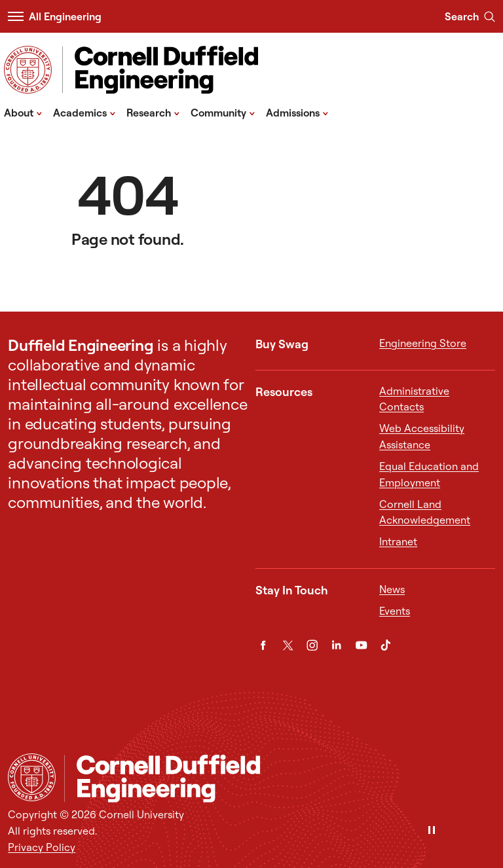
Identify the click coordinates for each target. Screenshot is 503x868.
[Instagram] (312, 645)
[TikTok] (385, 645)
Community (223, 112)
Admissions (297, 112)
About (23, 112)
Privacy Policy (42, 847)
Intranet (398, 541)
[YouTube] (361, 645)
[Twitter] (288, 645)
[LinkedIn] (336, 645)
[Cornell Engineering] (279, 779)
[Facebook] (263, 645)
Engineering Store (423, 343)
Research (153, 112)
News (392, 589)
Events (395, 611)
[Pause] (432, 831)
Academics (84, 112)
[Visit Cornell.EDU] (28, 70)
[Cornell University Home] (32, 777)
